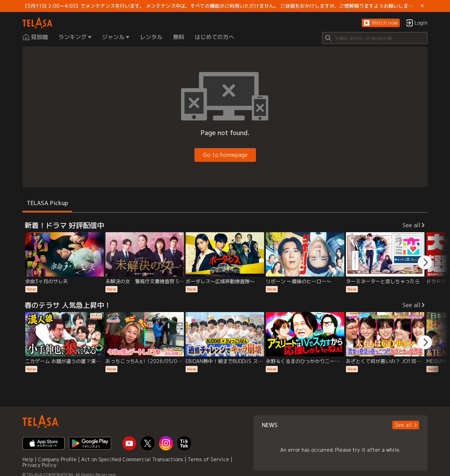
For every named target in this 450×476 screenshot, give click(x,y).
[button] (381, 23)
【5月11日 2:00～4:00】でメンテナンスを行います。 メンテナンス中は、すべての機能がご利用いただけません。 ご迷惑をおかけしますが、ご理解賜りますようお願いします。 (220, 6)
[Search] (375, 38)
